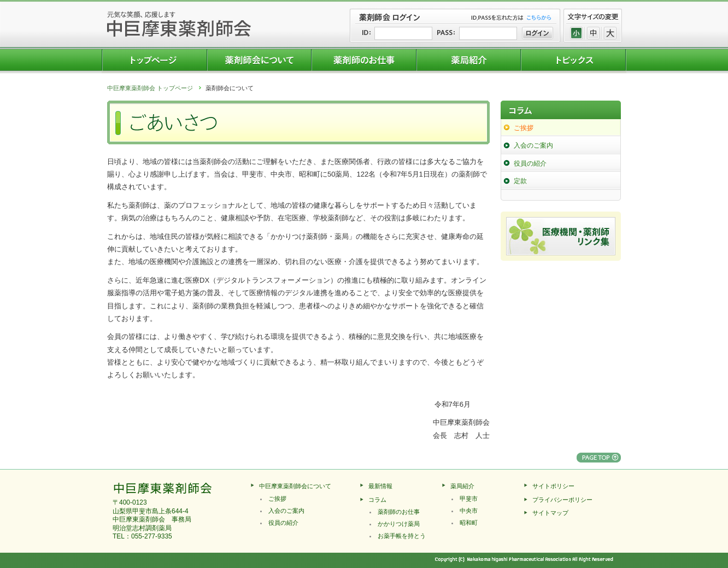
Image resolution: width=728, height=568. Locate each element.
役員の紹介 (530, 163)
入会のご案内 (533, 145)
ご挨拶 (524, 128)
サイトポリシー (553, 486)
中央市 (469, 511)
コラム (377, 500)
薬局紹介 (462, 486)
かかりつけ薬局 (399, 524)
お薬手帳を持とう (402, 536)
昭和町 (469, 523)
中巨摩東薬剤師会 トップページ (150, 88)
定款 (520, 181)
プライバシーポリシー (562, 500)
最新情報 (380, 486)
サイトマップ (550, 513)
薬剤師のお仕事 (399, 512)
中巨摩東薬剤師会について (295, 486)
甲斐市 (469, 499)
